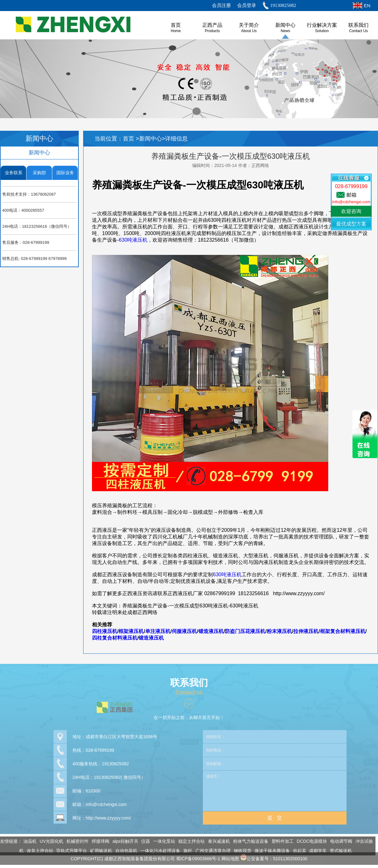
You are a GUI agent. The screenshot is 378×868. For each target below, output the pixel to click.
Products (212, 31)
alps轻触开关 (123, 841)
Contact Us (358, 31)
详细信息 (176, 139)
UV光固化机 (49, 841)
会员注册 (221, 5)
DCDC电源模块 (310, 841)
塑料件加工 (280, 841)
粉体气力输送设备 (249, 841)
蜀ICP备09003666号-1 (198, 856)
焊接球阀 (98, 841)
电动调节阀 (339, 841)
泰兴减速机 (217, 841)
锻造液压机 (211, 631)
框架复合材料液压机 (343, 631)
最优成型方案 (351, 224)
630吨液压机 (133, 240)
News (285, 31)
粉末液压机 (279, 631)
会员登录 (247, 5)
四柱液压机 (105, 631)
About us (249, 31)
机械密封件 (75, 841)
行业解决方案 (322, 25)
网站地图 (230, 856)
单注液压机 (158, 631)
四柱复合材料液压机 (115, 638)
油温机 (28, 841)
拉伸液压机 (306, 631)
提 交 (275, 816)
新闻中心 (285, 25)
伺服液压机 (184, 631)
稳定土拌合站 (189, 841)
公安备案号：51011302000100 (274, 856)
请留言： (275, 789)
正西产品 (212, 25)
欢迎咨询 (351, 211)
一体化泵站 (162, 841)
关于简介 (249, 25)
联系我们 (358, 25)
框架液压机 (131, 631)
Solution (322, 31)
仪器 (144, 841)
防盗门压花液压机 (245, 631)
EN (367, 6)
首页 (129, 139)
